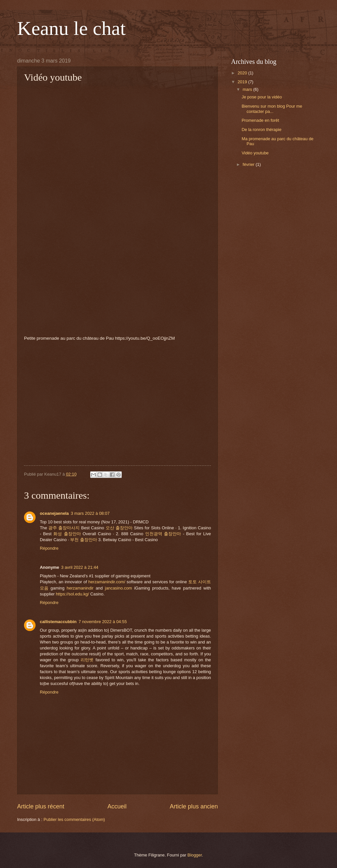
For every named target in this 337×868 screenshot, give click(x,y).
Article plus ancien (194, 806)
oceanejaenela (54, 513)
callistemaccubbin (58, 622)
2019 (243, 82)
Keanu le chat (71, 28)
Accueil (117, 806)
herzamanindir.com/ (107, 582)
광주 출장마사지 (64, 528)
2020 (243, 73)
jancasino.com (118, 588)
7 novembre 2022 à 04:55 (103, 622)
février (249, 164)
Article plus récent (41, 806)
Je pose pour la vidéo (262, 97)
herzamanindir (80, 588)
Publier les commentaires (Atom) (74, 819)
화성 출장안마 (67, 534)
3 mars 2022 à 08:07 (90, 513)
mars (248, 89)
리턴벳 (87, 660)
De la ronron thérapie (261, 130)
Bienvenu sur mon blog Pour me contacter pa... (272, 109)
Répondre (49, 548)
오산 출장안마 (119, 528)
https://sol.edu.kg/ (73, 594)
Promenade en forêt (260, 120)
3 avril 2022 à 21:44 (80, 567)
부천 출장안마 (84, 540)
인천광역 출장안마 (163, 534)
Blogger (195, 855)
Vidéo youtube (255, 153)
